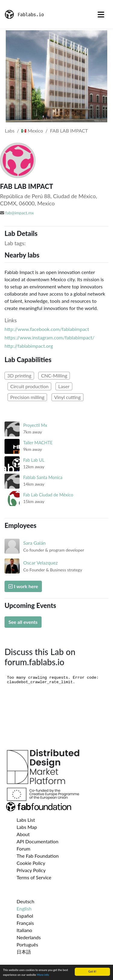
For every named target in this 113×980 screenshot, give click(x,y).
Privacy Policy (31, 870)
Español (25, 916)
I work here (23, 586)
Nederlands (29, 937)
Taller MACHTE (38, 443)
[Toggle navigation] (101, 14)
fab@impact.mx (20, 213)
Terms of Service (34, 877)
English (24, 909)
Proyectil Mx (35, 425)
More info (43, 975)
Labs (10, 131)
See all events (23, 622)
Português (27, 944)
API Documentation (38, 841)
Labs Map (27, 827)
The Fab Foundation (38, 856)
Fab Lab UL (34, 460)
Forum (23, 849)
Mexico (32, 131)
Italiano (24, 930)
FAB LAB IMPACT (69, 131)
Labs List (26, 820)
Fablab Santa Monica (43, 477)
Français (25, 923)
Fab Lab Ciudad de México (48, 495)
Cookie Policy (31, 863)
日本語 (24, 952)
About (23, 834)
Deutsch (25, 901)
